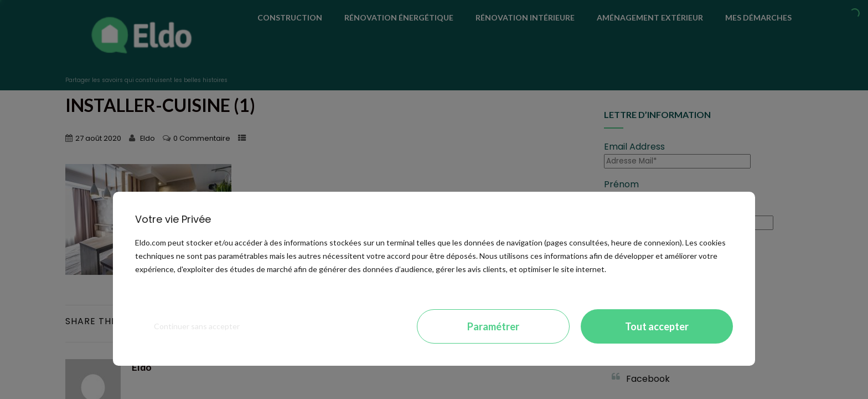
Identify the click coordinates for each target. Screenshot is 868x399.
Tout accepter (657, 326)
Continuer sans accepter (197, 326)
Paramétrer (493, 326)
